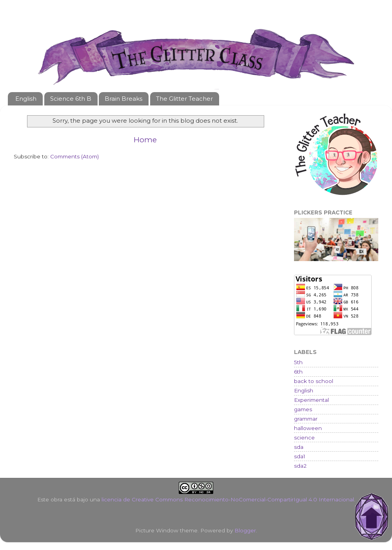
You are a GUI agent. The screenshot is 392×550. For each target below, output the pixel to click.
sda (299, 447)
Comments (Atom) (74, 156)
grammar (306, 419)
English (26, 99)
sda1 (300, 456)
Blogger (245, 530)
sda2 (300, 466)
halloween (308, 428)
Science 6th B (71, 99)
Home (145, 140)
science (304, 437)
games (303, 409)
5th (298, 362)
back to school (314, 381)
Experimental (311, 400)
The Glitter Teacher (184, 99)
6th (298, 372)
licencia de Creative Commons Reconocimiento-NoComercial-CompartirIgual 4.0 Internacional (228, 499)
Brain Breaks (123, 99)
